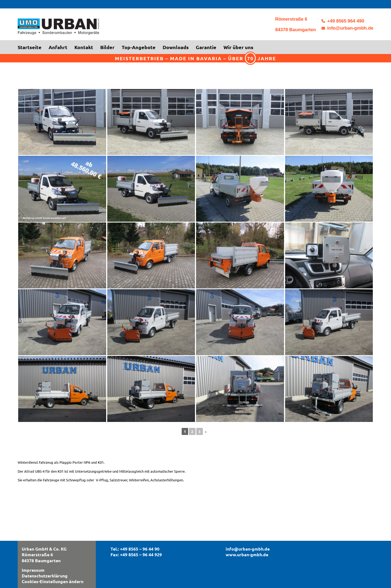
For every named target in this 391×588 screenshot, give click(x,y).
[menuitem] (31, 47)
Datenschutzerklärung (45, 576)
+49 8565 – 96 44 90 (140, 549)
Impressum (33, 570)
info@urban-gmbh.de (350, 28)
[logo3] (86, 28)
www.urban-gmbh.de (247, 554)
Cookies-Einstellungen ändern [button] (53, 581)
